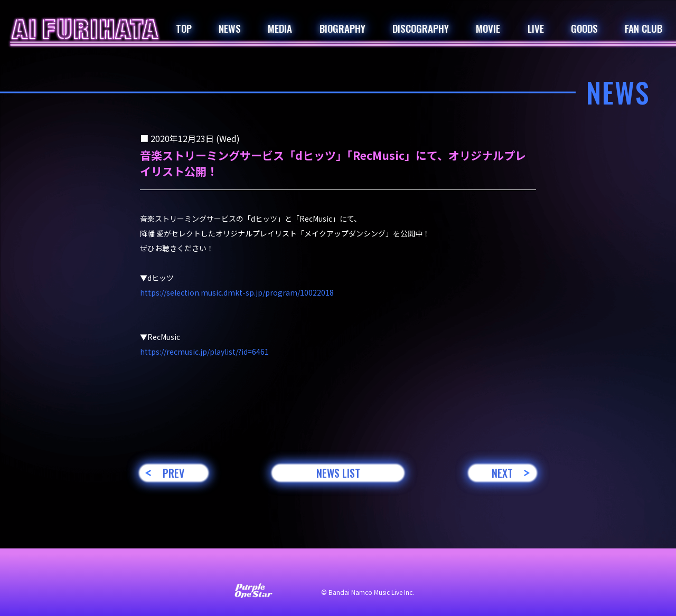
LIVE (536, 28)
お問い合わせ (195, 570)
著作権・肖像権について (448, 570)
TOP (184, 28)
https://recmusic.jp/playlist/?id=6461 (204, 352)
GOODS (584, 28)
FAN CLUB (644, 28)
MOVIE (488, 28)
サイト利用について (267, 570)
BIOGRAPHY (342, 28)
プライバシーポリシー (354, 570)
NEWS (230, 28)
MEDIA (280, 28)
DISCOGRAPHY (421, 28)
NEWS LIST (338, 473)
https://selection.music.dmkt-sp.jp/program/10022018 (237, 292)
